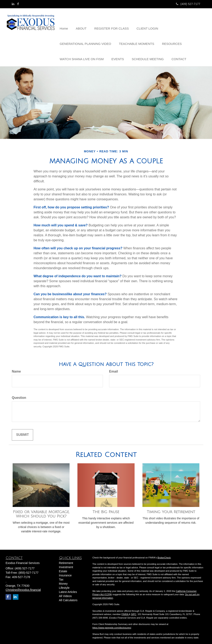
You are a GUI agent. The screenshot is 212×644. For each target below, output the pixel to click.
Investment (66, 565)
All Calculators (68, 598)
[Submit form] (22, 432)
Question (19, 395)
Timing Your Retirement (171, 509)
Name (16, 369)
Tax (61, 577)
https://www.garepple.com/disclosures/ (112, 625)
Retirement (66, 560)
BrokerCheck (164, 555)
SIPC (134, 612)
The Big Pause (106, 509)
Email (114, 369)
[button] (80, 22)
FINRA (125, 612)
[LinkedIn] (13, 4)
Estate (63, 569)
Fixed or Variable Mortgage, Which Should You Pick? (41, 512)
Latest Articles (68, 589)
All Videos (65, 594)
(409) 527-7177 (188, 4)
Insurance (65, 573)
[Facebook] (18, 4)
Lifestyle (64, 585)
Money (63, 581)
